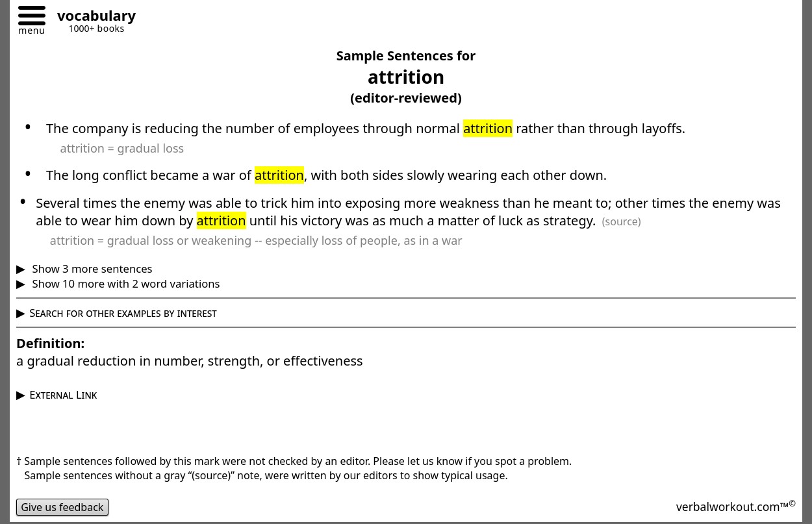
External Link (63, 394)
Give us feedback (62, 507)
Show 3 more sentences (91, 268)
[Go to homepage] (92, 17)
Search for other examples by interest (123, 313)
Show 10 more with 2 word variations (124, 283)
